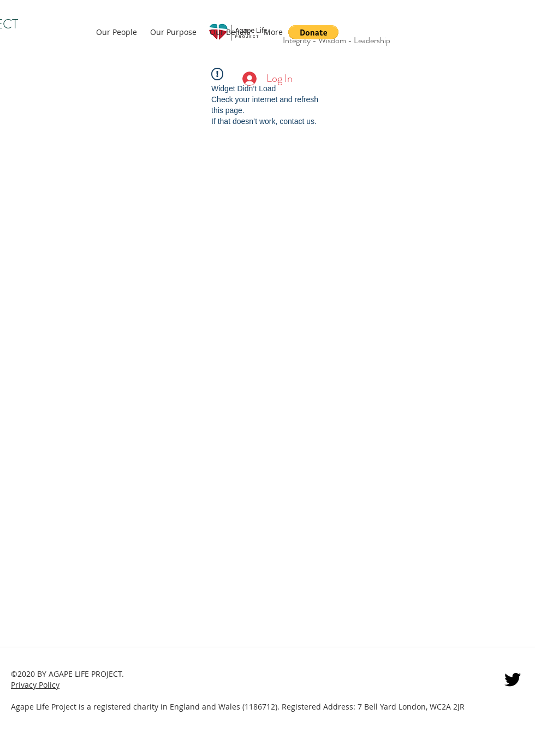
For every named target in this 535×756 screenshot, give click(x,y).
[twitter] (513, 680)
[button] (313, 32)
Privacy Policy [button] (35, 685)
